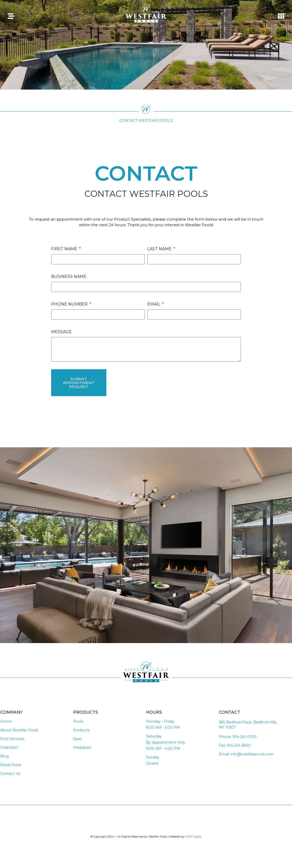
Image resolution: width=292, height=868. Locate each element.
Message (61, 332)
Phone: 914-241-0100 (238, 737)
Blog (4, 756)
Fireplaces (82, 747)
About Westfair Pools (19, 730)
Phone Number (70, 304)
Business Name (69, 276)
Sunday (153, 757)
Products (81, 730)
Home (6, 721)
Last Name (160, 249)
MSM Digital (193, 837)
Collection (9, 747)
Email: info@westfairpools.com (246, 754)
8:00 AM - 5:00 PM (163, 728)
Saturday (154, 736)
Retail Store (11, 765)
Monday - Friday (160, 721)
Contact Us (10, 774)
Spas (77, 739)
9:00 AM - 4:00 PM (163, 748)
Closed (152, 763)
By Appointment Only (166, 742)
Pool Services (12, 739)
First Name (65, 249)
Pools (78, 721)
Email (154, 304)
